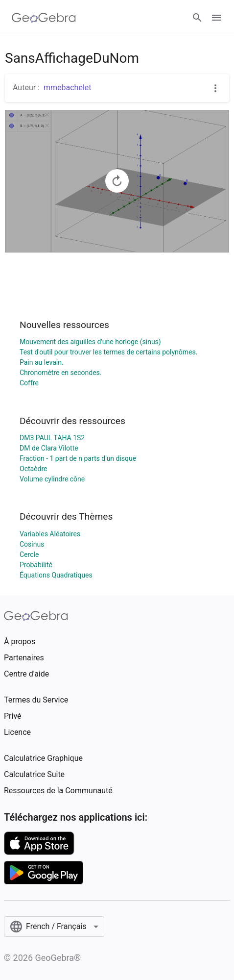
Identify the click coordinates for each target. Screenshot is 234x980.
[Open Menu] (216, 18)
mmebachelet (68, 88)
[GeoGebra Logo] (44, 18)
